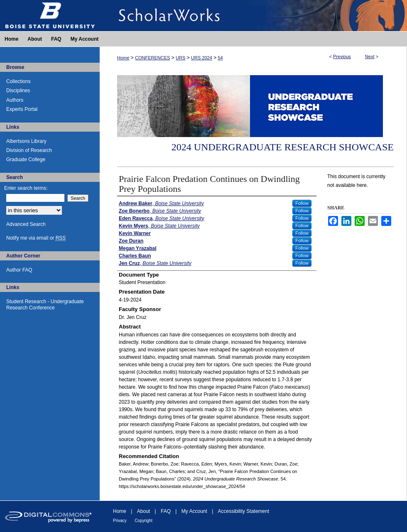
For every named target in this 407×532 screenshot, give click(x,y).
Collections (18, 81)
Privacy (120, 521)
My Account (194, 511)
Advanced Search (26, 224)
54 (221, 58)
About (143, 511)
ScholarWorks (253, 16)
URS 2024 (202, 58)
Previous (342, 56)
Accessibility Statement (244, 511)
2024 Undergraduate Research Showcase (283, 147)
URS (180, 58)
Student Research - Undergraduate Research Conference (45, 304)
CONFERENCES (152, 58)
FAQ (166, 511)
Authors (15, 100)
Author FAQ (19, 270)
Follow (302, 203)
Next (370, 56)
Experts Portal (22, 109)
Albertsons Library (26, 141)
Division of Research (29, 150)
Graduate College (26, 159)
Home (123, 58)
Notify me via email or (36, 238)
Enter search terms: (26, 188)
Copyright (143, 521)
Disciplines (18, 91)
